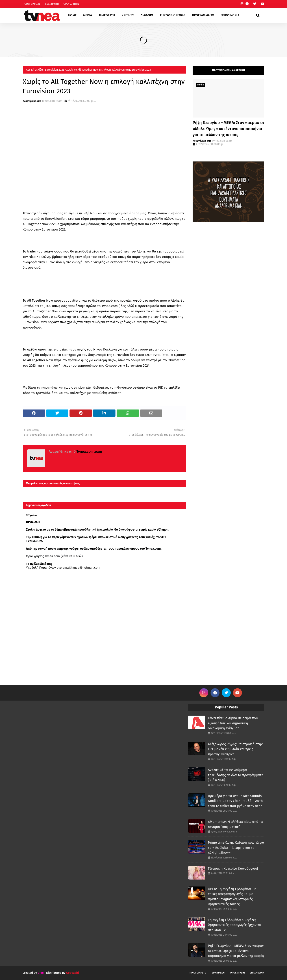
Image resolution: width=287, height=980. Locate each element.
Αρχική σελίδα (34, 70)
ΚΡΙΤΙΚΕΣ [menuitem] (128, 15)
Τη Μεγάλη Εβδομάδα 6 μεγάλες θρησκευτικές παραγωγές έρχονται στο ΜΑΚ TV (234, 925)
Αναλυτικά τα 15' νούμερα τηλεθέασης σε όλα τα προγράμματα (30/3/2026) (236, 775)
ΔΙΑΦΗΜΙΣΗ (52, 4)
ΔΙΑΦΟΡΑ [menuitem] (147, 15)
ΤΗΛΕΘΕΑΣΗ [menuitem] (107, 15)
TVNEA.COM (34, 541)
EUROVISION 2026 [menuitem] (173, 15)
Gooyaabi (73, 973)
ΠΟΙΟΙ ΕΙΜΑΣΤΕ (32, 4)
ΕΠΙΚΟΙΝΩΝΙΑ (257, 973)
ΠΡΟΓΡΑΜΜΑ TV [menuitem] (203, 15)
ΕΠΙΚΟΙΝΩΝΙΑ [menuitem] (230, 15)
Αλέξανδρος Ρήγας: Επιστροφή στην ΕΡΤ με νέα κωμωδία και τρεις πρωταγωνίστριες (235, 749)
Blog (41, 973)
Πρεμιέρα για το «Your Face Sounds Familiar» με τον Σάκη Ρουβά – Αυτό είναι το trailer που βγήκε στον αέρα (235, 801)
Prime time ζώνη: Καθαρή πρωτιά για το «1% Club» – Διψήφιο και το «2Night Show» (236, 848)
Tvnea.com (153, 549)
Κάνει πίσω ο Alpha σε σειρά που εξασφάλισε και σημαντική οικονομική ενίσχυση (233, 723)
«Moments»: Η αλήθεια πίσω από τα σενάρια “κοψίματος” (235, 824)
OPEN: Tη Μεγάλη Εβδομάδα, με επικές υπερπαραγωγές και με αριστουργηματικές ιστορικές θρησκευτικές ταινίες (232, 897)
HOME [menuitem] (72, 15)
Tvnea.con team (52, 101)
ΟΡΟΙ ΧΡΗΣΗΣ (71, 4)
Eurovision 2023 (55, 70)
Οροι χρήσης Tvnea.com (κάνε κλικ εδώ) (54, 556)
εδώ (130, 306)
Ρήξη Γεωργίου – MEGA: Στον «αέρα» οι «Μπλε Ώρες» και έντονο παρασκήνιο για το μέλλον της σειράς (228, 129)
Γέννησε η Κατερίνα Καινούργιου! (233, 869)
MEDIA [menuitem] (88, 15)
